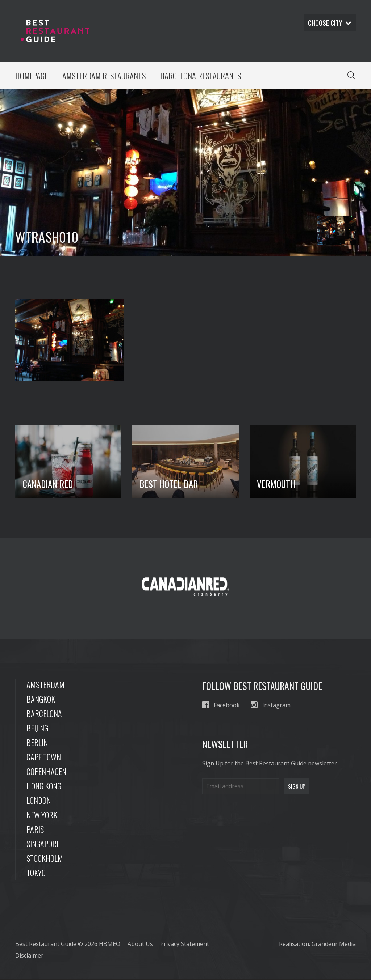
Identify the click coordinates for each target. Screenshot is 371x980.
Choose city (329, 23)
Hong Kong (44, 786)
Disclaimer (29, 956)
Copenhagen (46, 772)
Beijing (37, 729)
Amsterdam (45, 685)
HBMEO (110, 945)
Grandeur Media (334, 945)
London (39, 801)
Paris (35, 830)
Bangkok (41, 700)
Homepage (32, 76)
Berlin (37, 743)
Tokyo (36, 873)
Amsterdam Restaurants (105, 76)
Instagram (271, 706)
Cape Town (44, 758)
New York (42, 815)
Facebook (221, 706)
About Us (140, 945)
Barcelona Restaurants (203, 76)
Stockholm (45, 859)
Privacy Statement (185, 945)
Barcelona (44, 714)
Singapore (43, 844)
